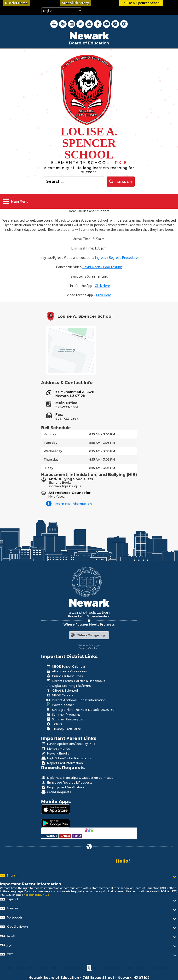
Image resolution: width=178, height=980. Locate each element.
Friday (48, 468)
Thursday (51, 460)
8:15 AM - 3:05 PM (102, 434)
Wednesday (53, 451)
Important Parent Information (31, 884)
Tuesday (50, 443)
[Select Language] (62, 11)
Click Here (102, 286)
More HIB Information (74, 504)
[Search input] (74, 181)
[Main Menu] (16, 201)
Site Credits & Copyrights (89, 645)
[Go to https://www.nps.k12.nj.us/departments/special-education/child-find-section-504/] (50, 836)
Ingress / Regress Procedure (116, 258)
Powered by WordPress (89, 648)
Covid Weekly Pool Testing (102, 267)
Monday (50, 434)
